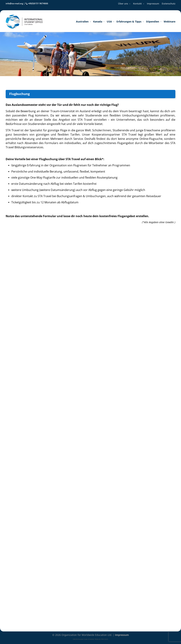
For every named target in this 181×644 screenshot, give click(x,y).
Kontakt (137, 4)
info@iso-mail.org (14, 3)
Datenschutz (169, 4)
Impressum (153, 4)
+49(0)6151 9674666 (38, 3)
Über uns (123, 4)
